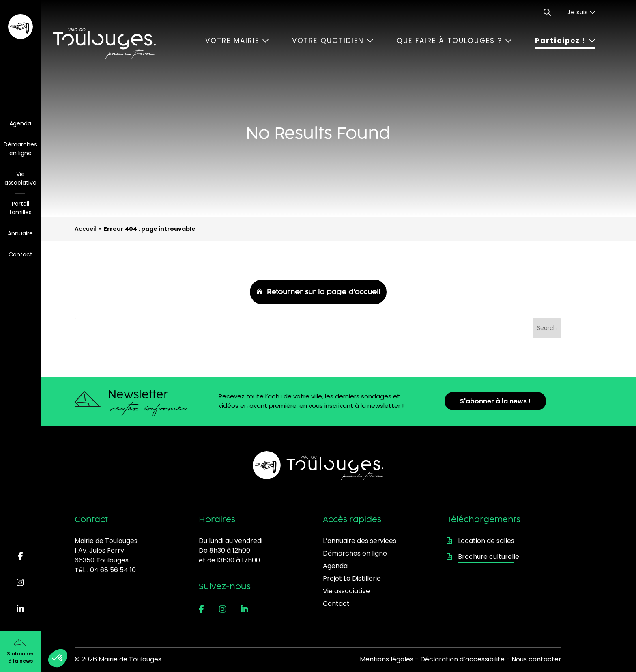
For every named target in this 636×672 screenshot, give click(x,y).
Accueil (85, 229)
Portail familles (20, 208)
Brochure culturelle (483, 557)
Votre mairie (237, 41)
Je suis (581, 12)
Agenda (20, 123)
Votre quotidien (333, 41)
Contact (20, 254)
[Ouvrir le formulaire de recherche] (547, 12)
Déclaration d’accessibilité (462, 659)
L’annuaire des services (360, 541)
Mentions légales (387, 659)
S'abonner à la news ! (495, 401)
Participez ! (565, 41)
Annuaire (20, 233)
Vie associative (20, 178)
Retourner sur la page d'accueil (323, 292)
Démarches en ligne (20, 149)
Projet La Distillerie (352, 578)
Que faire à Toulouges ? (454, 41)
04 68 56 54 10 (113, 570)
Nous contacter (536, 659)
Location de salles (481, 541)
